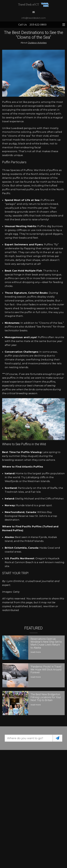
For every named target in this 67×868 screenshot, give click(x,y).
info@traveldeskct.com (34, 18)
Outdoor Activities (37, 43)
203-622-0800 (38, 25)
